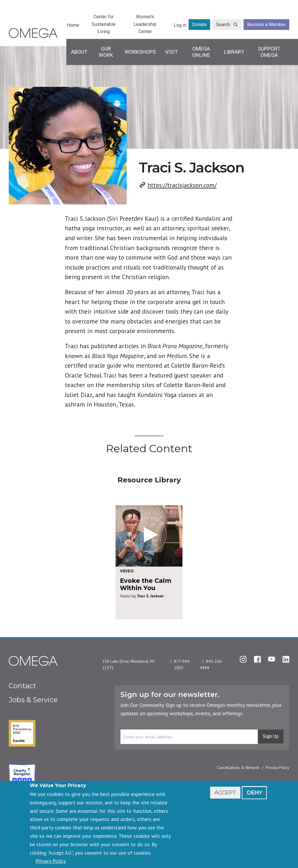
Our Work (106, 52)
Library (234, 52)
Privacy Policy (277, 768)
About (79, 52)
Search (223, 25)
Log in (180, 25)
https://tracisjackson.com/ (182, 185)
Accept (225, 792)
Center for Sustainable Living (104, 24)
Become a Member (266, 25)
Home (73, 25)
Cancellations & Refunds (238, 768)
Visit (172, 52)
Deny (254, 792)
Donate (199, 25)
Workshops (140, 52)
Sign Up (271, 736)
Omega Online (201, 52)
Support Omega (269, 52)
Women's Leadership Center (145, 24)
